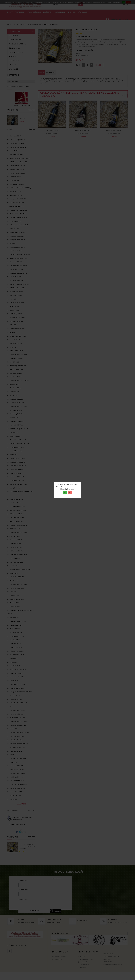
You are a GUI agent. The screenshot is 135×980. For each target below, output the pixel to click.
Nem (70, 492)
